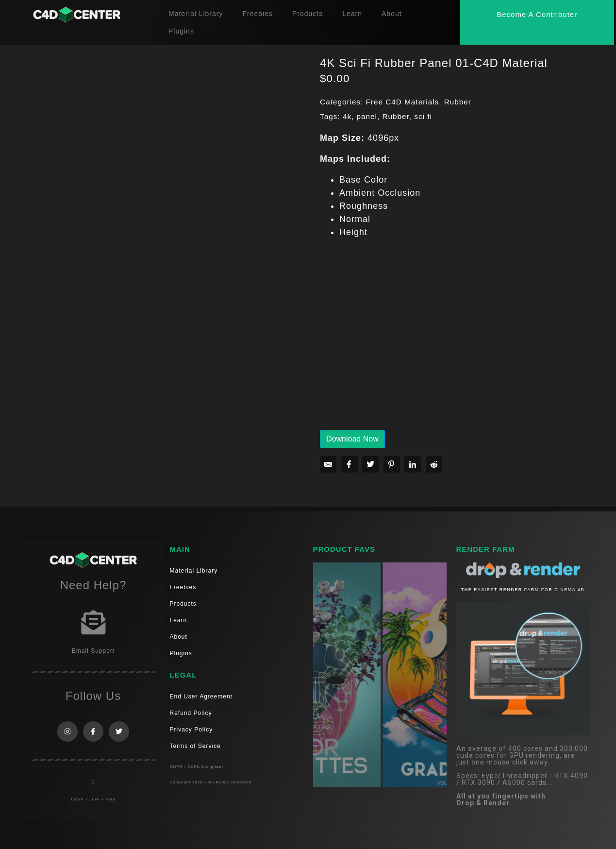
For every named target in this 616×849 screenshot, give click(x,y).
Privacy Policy (191, 730)
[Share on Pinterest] (392, 464)
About (392, 14)
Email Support (93, 651)
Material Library (196, 14)
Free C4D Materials (403, 102)
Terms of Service (195, 746)
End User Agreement (201, 696)
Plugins (181, 31)
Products (308, 14)
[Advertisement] (463, 341)
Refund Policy (191, 713)
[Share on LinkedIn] (413, 464)
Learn (352, 14)
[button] (537, 14)
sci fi (423, 116)
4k (347, 116)
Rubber (458, 102)
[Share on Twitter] (370, 464)
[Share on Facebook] (350, 464)
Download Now (352, 439)
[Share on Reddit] (434, 464)
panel (367, 116)
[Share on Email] (328, 464)
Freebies (257, 14)
